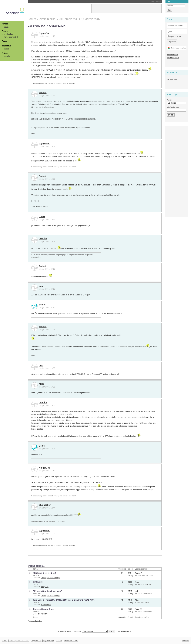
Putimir (43, 93)
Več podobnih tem (35, 621)
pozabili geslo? (173, 58)
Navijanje (45, 587)
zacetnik (36, 575)
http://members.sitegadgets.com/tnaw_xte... (49, 113)
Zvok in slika (46, 605)
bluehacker (45, 505)
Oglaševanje (48, 641)
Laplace (36, 602)
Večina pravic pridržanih (19, 641)
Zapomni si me (174, 36)
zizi (136, 591)
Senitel (43, 305)
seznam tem (172, 80)
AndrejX (138, 609)
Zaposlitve (6, 46)
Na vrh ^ (186, 641)
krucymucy (37, 593)
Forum (5, 31)
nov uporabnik (172, 55)
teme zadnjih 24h (11, 37)
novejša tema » (125, 631)
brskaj (7, 49)
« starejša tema (65, 631)
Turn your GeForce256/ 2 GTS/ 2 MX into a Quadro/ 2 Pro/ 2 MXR (64, 600)
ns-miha (43, 402)
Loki (41, 286)
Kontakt (59, 641)
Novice (5, 24)
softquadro (38, 582)
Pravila (5, 641)
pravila (7, 56)
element (36, 611)
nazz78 (36, 584)
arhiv (6, 27)
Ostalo (5, 53)
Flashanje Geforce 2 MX (44, 573)
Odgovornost (36, 641)
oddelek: (91, 631)
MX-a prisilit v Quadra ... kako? (48, 591)
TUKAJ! (49, 539)
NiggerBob (45, 33)
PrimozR (139, 573)
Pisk (137, 600)
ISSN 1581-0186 (71, 641)
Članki (5, 41)
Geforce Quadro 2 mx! (44, 609)
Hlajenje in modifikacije (50, 578)
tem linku (66, 57)
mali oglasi (9, 34)
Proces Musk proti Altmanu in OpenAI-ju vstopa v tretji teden (61, 2)
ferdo (137, 582)
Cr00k (42, 217)
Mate (41, 384)
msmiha (43, 238)
